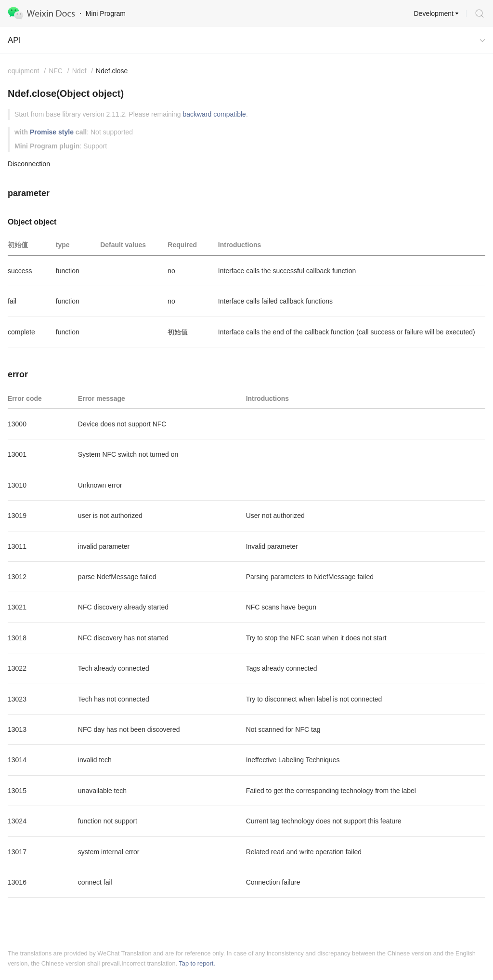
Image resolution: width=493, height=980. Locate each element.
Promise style (52, 132)
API (14, 40)
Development (434, 13)
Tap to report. (197, 963)
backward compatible (214, 114)
